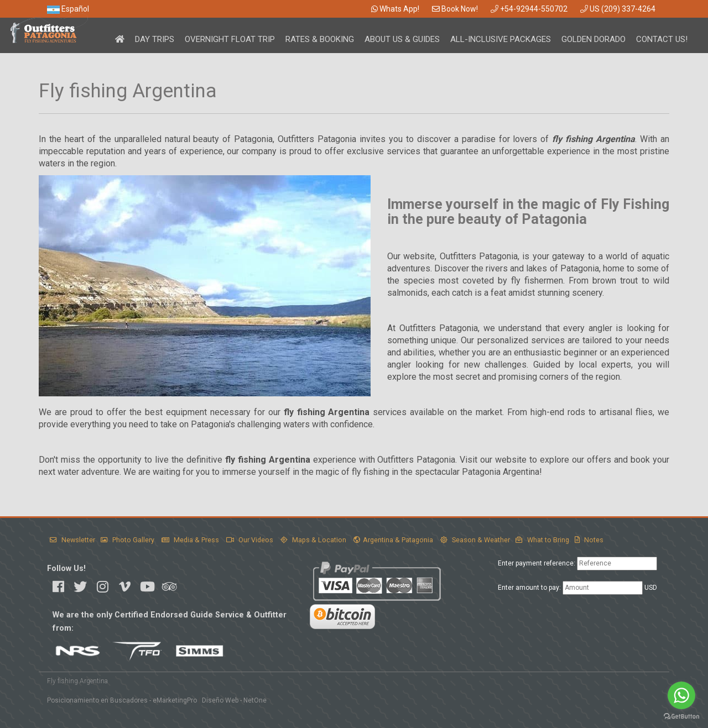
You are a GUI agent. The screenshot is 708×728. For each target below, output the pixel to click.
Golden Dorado (594, 39)
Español (68, 9)
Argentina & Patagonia (393, 540)
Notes (589, 540)
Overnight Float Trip (230, 39)
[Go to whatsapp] (681, 695)
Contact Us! (662, 39)
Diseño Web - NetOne (234, 700)
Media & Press (190, 540)
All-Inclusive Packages (501, 39)
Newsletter (72, 540)
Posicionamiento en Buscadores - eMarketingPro (122, 700)
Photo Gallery (127, 540)
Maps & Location (313, 540)
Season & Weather (475, 540)
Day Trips (155, 39)
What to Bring (542, 540)
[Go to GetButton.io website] (681, 717)
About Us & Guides (402, 39)
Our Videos (250, 540)
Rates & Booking (320, 39)
